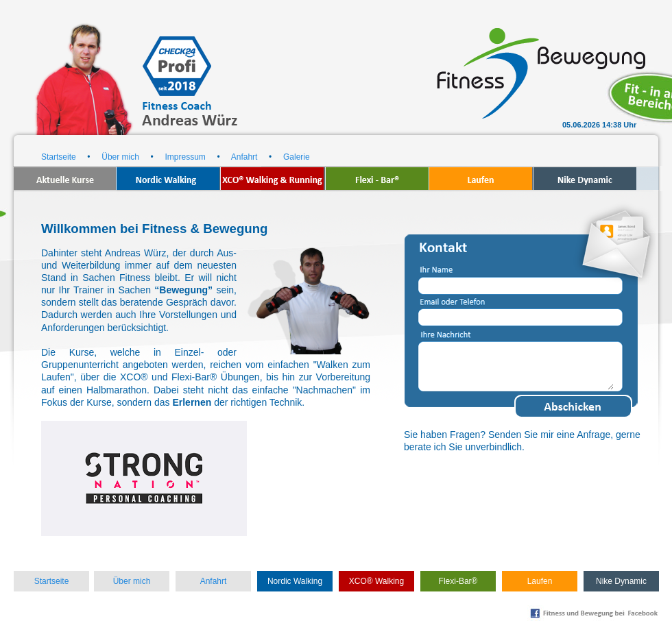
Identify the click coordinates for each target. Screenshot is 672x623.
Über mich (120, 157)
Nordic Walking (295, 581)
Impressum (185, 157)
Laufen (540, 581)
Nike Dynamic (621, 581)
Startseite (59, 157)
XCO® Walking (376, 581)
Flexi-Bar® (458, 581)
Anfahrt (244, 157)
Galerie (297, 157)
